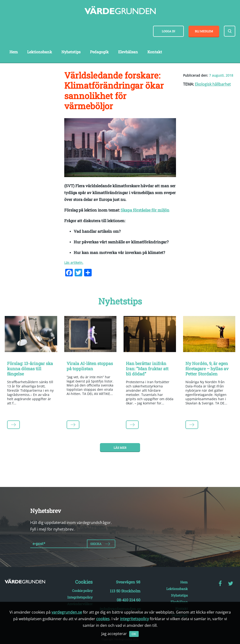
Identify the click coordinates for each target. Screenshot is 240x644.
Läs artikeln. (74, 263)
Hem (14, 52)
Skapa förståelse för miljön (145, 210)
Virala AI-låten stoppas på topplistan (90, 366)
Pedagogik (99, 52)
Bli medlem (204, 31)
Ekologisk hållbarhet (213, 84)
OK (134, 634)
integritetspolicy (134, 619)
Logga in (168, 31)
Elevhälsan (128, 52)
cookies (103, 619)
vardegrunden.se (67, 612)
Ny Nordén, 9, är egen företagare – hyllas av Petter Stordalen (207, 368)
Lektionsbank (40, 52)
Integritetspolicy (80, 597)
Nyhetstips (71, 52)
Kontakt (155, 52)
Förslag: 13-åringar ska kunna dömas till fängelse (30, 368)
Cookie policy (82, 591)
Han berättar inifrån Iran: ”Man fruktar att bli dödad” (147, 368)
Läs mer (120, 448)
